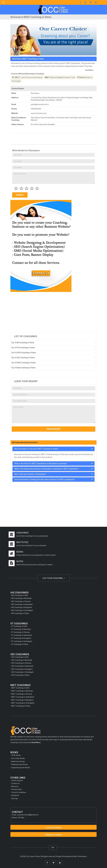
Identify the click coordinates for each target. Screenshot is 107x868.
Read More (89, 70)
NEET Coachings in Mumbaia (22, 691)
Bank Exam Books (18, 761)
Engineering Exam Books (21, 768)
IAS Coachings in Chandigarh (22, 610)
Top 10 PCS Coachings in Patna (23, 348)
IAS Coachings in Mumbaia (21, 598)
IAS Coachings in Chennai (21, 601)
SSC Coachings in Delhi (20, 657)
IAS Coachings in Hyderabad (22, 604)
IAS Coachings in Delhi (20, 595)
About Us (15, 786)
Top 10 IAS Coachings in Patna (23, 343)
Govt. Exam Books (18, 758)
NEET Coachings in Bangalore (22, 700)
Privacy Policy (17, 789)
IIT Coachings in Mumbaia (21, 629)
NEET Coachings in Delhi (20, 688)
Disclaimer (15, 795)
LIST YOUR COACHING (54, 578)
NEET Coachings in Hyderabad (23, 697)
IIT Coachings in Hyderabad (22, 635)
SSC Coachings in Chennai (21, 663)
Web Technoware (80, 856)
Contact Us (15, 783)
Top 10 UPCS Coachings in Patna (23, 353)
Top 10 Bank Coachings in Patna (23, 368)
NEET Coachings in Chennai (22, 694)
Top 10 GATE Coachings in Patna (23, 363)
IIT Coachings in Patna (20, 644)
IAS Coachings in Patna (20, 613)
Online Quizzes (17, 780)
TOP (53, 848)
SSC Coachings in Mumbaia (22, 660)
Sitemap (15, 798)
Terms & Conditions (19, 792)
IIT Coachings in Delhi (19, 626)
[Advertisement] (53, 312)
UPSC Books (16, 755)
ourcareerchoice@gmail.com (28, 815)
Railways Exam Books (20, 764)
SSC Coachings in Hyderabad (22, 666)
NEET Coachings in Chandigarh (23, 703)
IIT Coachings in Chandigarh (22, 641)
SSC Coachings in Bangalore (22, 669)
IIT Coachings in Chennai (21, 632)
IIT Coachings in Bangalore (21, 638)
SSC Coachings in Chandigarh (23, 672)
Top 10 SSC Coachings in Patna (23, 358)
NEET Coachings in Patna (21, 706)
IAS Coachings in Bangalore (22, 607)
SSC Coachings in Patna (20, 675)
